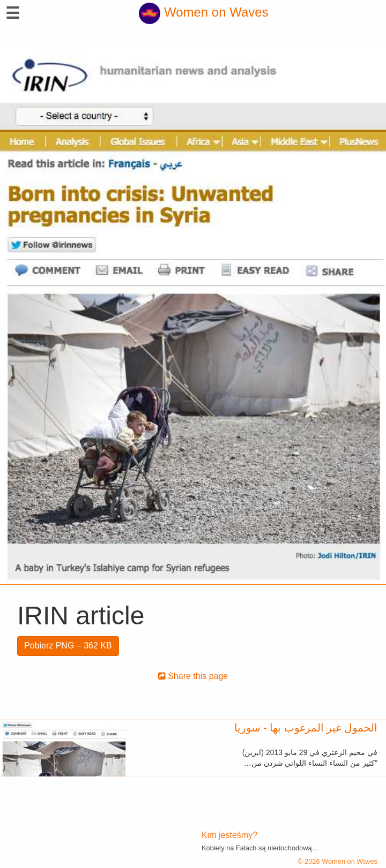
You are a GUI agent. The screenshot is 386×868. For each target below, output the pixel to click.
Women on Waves (203, 12)
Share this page (193, 676)
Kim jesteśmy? (229, 835)
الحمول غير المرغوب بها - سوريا (306, 728)
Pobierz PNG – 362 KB (68, 646)
